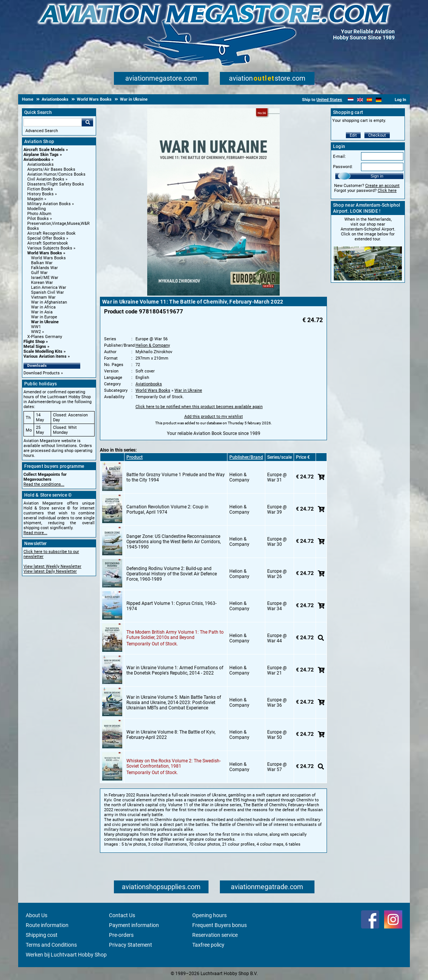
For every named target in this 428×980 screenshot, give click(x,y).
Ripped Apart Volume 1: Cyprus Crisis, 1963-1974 (171, 606)
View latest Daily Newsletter (50, 571)
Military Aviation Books (49, 204)
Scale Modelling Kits (43, 351)
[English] (360, 100)
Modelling (37, 209)
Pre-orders (121, 935)
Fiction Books (40, 189)
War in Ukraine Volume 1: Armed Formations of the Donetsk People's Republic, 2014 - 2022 (175, 670)
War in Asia (42, 312)
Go (87, 122)
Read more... (35, 533)
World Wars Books (45, 253)
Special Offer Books (46, 238)
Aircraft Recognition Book (51, 233)
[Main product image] (213, 294)
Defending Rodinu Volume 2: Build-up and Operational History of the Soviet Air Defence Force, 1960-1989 (172, 574)
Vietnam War (43, 297)
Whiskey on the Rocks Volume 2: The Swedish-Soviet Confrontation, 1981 (174, 763)
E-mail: (339, 157)
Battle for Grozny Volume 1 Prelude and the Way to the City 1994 (176, 477)
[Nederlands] (351, 100)
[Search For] (53, 122)
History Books (40, 194)
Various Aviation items (45, 356)
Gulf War (39, 273)
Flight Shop (34, 342)
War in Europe (44, 317)
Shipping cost (42, 935)
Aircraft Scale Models (44, 150)
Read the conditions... (44, 484)
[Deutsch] (379, 100)
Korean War (42, 283)
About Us (37, 915)
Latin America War (49, 287)
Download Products (42, 373)
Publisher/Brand (246, 457)
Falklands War (44, 268)
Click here (387, 191)
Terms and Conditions (51, 945)
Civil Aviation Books (46, 179)
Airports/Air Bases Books (51, 169)
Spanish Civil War (47, 292)
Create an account (382, 186)
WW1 (36, 327)
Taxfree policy (208, 945)
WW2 (36, 332)
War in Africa (43, 307)
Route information (47, 925)
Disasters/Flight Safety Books (56, 184)
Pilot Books (38, 219)
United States (329, 100)
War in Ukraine (45, 322)
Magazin (35, 199)
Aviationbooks (37, 160)
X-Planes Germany (45, 337)
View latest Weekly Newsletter (52, 566)
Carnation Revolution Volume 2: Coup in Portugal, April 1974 (167, 509)
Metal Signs (35, 347)
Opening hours (209, 915)
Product (135, 457)
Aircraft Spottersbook (48, 243)
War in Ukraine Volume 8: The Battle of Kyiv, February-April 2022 (171, 735)
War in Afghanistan (49, 302)
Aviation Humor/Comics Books (56, 174)
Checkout (377, 135)
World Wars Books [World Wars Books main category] (48, 258)
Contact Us (122, 915)
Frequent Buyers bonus (219, 925)
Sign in (377, 176)
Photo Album (39, 214)
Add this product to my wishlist (214, 417)
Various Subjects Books (50, 248)
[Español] (370, 100)
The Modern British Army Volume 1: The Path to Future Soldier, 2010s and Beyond (175, 635)
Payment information (134, 925)
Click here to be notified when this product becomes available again (199, 407)
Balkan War (42, 263)
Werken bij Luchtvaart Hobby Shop (66, 955)
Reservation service (215, 935)
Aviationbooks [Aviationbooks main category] (40, 164)
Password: (343, 167)
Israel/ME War (45, 278)
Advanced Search (42, 131)
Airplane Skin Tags (41, 155)
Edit (353, 135)
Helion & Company (153, 345)
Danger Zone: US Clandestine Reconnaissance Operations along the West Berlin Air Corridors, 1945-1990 (174, 542)
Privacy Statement (131, 945)
